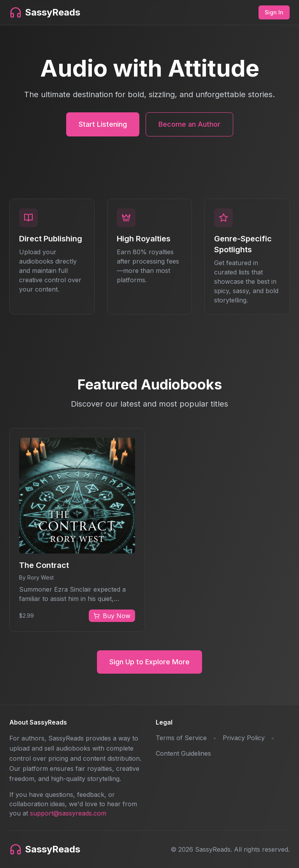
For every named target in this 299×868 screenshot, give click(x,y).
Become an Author (189, 124)
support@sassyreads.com (68, 813)
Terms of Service (181, 738)
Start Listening (103, 124)
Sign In (274, 12)
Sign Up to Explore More (149, 662)
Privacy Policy (244, 738)
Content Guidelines (183, 753)
